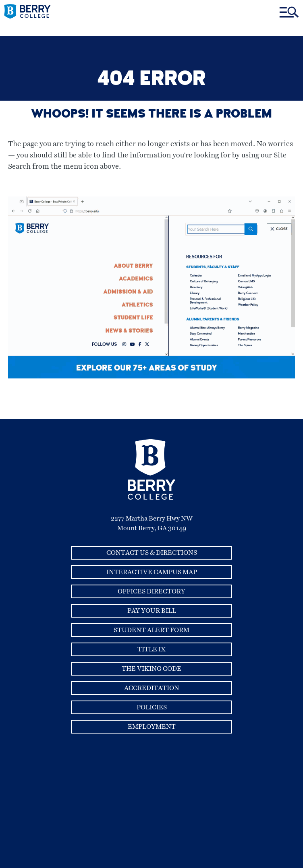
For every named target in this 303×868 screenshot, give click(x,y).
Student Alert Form (151, 630)
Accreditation (152, 688)
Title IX (151, 649)
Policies (152, 707)
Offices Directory (151, 591)
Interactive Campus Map (152, 572)
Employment (152, 727)
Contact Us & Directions (152, 553)
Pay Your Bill (152, 611)
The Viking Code (151, 669)
